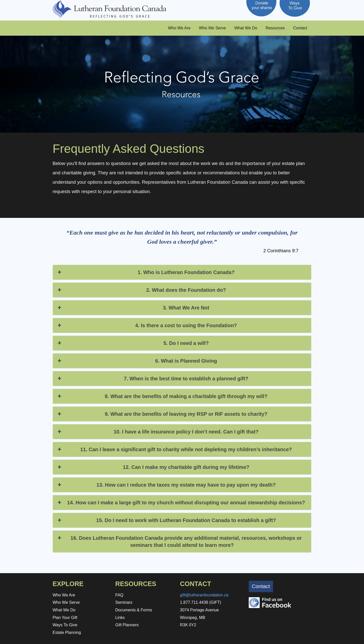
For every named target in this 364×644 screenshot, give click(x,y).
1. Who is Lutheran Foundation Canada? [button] (146, 272)
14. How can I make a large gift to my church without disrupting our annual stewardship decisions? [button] (181, 503)
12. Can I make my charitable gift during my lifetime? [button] (153, 467)
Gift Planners (127, 625)
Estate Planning (67, 632)
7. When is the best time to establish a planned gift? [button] (152, 379)
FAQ (119, 595)
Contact (300, 28)
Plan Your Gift (65, 618)
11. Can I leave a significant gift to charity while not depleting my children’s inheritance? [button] (174, 449)
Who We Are (179, 28)
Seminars (124, 602)
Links (120, 618)
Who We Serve (212, 28)
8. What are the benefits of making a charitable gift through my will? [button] (162, 396)
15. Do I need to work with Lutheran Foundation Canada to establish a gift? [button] (166, 520)
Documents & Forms (134, 610)
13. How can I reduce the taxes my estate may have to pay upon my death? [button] (166, 485)
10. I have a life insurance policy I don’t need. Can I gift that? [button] (158, 432)
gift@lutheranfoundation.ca (204, 595)
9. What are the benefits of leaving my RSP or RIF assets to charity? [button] (162, 414)
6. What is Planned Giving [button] (137, 361)
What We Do (246, 28)
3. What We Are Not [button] (133, 308)
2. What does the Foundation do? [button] (141, 290)
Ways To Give (65, 625)
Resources (275, 28)
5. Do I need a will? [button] (133, 343)
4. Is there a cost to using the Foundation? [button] (147, 325)
